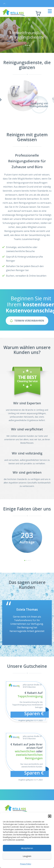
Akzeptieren (27, 848)
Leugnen (27, 856)
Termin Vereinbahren (27, 321)
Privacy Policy (26, 864)
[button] (50, 816)
